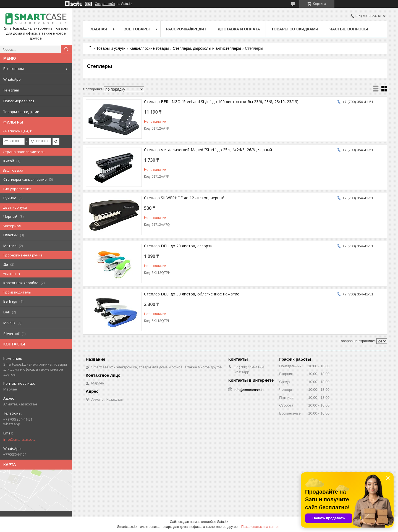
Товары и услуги (111, 48)
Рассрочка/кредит (186, 29)
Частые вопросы (349, 29)
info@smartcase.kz (19, 439)
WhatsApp (12, 79)
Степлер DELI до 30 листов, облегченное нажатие (192, 294)
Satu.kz (222, 522)
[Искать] (66, 49)
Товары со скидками (21, 112)
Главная (98, 29)
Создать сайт (105, 4)
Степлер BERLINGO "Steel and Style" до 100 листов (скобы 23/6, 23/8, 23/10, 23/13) (221, 102)
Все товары (14, 69)
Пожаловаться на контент (261, 527)
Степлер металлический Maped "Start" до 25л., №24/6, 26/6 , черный (208, 150)
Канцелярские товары (149, 48)
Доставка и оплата (239, 29)
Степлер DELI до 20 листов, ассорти (178, 246)
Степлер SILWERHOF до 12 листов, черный (184, 198)
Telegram (11, 90)
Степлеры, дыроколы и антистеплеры (207, 48)
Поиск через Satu (19, 101)
